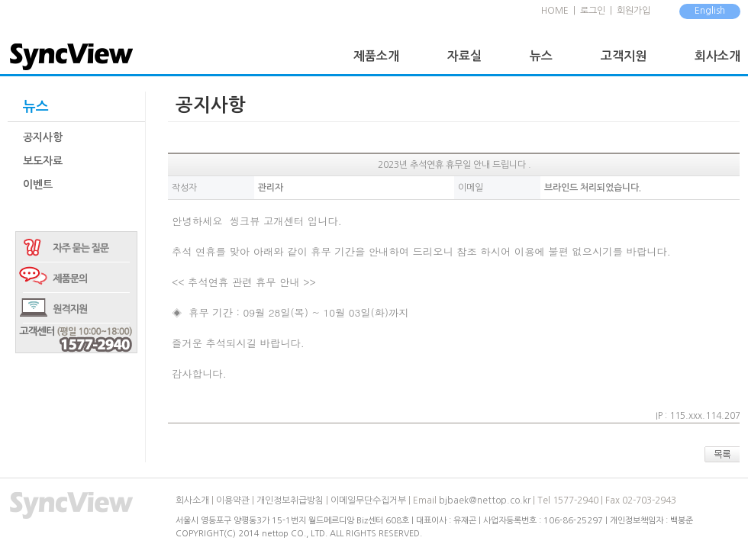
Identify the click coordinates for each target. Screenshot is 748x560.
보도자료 (43, 161)
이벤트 (38, 185)
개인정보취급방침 (290, 500)
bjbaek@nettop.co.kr (485, 500)
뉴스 (541, 56)
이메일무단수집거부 (368, 500)
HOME (555, 11)
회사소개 (717, 56)
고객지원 (624, 56)
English (710, 11)
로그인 (593, 11)
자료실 (464, 56)
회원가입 (634, 11)
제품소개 (376, 56)
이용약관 (233, 500)
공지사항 (43, 137)
